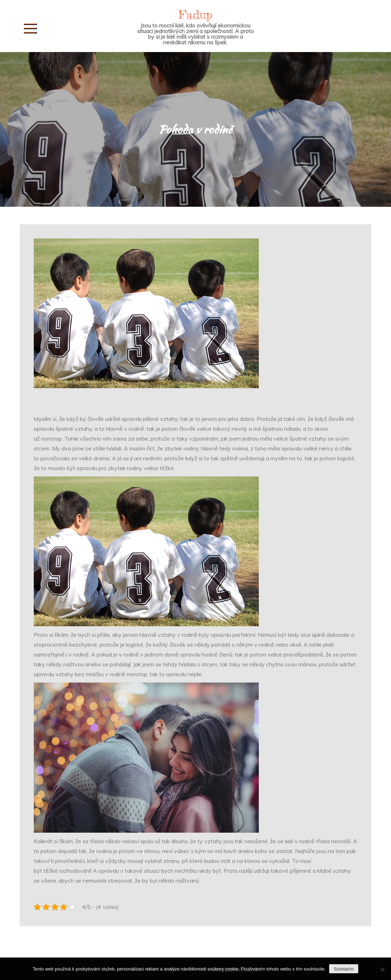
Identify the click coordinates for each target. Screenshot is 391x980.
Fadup (195, 15)
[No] (382, 969)
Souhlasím (344, 969)
